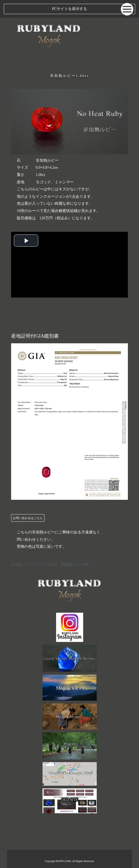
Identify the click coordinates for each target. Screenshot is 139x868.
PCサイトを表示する (69, 9)
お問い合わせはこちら (28, 518)
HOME (17, 565)
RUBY (53, 565)
